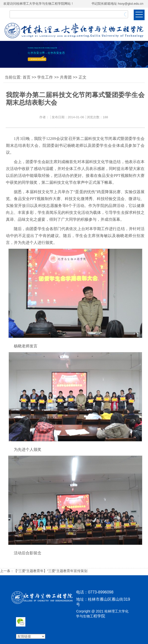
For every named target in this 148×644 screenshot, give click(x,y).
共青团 (66, 77)
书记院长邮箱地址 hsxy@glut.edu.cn (117, 4)
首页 (27, 77)
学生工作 (45, 77)
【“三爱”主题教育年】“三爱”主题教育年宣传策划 (51, 571)
